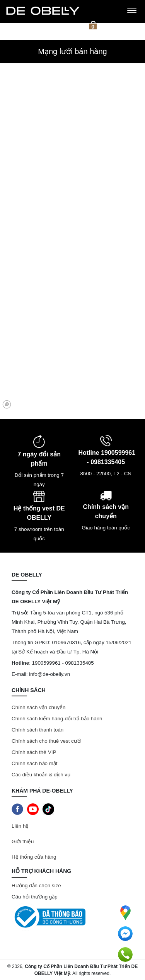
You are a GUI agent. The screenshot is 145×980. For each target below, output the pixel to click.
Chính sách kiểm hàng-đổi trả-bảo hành (58, 719)
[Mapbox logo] (7, 404)
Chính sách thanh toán (38, 730)
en (110, 25)
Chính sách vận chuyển (38, 707)
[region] (72, 324)
